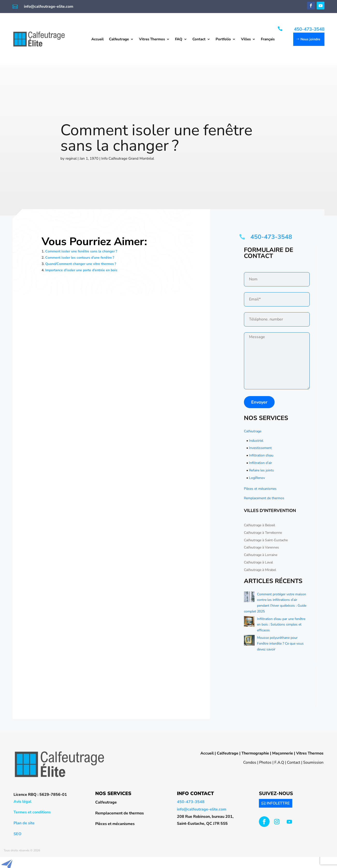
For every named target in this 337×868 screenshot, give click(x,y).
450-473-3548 (309, 29)
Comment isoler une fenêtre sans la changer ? (81, 251)
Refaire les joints (261, 470)
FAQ (179, 39)
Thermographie (255, 753)
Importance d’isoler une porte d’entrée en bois (81, 270)
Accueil (98, 39)
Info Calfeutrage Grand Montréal (128, 158)
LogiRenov (257, 478)
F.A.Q (279, 762)
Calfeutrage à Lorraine (261, 555)
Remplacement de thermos (264, 498)
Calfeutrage (119, 39)
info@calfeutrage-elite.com (49, 7)
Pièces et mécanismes (260, 489)
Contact (199, 39)
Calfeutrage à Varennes (261, 547)
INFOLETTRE (278, 803)
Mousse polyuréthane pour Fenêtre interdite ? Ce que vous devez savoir (280, 644)
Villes (246, 39)
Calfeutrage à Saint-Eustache (266, 540)
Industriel (256, 441)
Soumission (313, 762)
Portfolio (223, 39)
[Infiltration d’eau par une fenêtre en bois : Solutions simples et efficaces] (249, 622)
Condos (250, 762)
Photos (265, 762)
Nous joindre (310, 39)
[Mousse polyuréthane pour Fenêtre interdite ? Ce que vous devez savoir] (249, 641)
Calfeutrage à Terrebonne (263, 533)
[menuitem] (268, 40)
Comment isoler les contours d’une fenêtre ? (80, 258)
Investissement (260, 448)
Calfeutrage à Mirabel (260, 570)
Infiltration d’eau (261, 455)
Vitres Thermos (152, 39)
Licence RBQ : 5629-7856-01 (40, 795)
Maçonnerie (283, 753)
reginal (71, 158)
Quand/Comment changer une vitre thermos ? (81, 264)
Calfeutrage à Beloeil (260, 525)
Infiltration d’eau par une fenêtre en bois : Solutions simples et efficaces (281, 625)
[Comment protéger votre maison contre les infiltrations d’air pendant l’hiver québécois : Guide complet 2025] (249, 598)
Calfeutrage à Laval (258, 562)
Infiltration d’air (260, 463)
